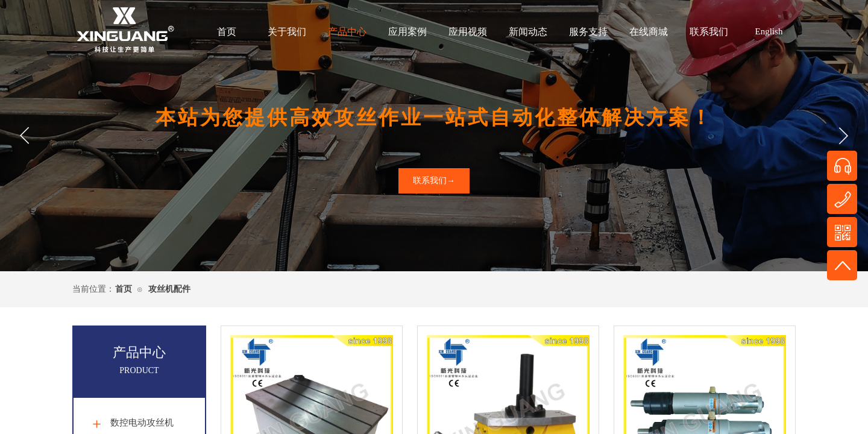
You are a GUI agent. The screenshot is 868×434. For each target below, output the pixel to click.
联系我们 (709, 32)
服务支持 (588, 32)
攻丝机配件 (169, 289)
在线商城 (649, 32)
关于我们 (287, 32)
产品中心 (347, 32)
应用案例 (407, 32)
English (769, 31)
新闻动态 (528, 32)
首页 (227, 32)
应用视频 (468, 32)
